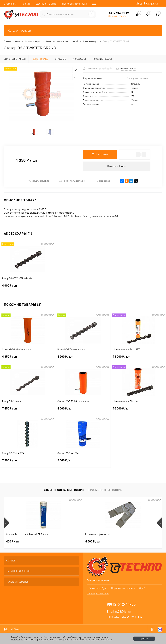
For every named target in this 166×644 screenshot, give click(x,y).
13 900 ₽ (138, 359)
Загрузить (135, 84)
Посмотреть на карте (98, 594)
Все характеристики (137, 78)
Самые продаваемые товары (64, 491)
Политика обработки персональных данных (47, 640)
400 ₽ (13, 542)
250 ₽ (118, 542)
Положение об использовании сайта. (93, 640)
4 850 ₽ (28, 359)
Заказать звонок (117, 16)
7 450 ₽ (28, 411)
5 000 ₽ (83, 463)
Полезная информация (74, 4)
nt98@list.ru (123, 612)
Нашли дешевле (39, 182)
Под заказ (103, 182)
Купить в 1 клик (117, 167)
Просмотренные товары (105, 491)
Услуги (27, 4)
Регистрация (151, 3)
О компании (10, 4)
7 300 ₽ (28, 463)
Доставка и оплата (46, 4)
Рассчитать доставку (72, 182)
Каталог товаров (83, 31)
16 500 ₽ (138, 411)
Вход (139, 3)
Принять (144, 639)
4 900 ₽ (28, 288)
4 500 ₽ (83, 359)
